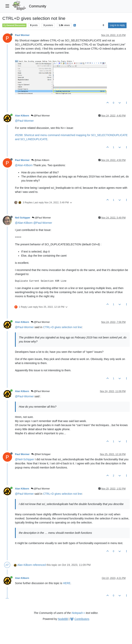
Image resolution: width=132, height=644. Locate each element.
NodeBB (63, 619)
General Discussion (14, 25)
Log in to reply (117, 25)
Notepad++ (78, 613)
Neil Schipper (23, 218)
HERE (67, 583)
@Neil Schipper (41, 454)
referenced (39, 565)
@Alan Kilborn (40, 160)
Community (38, 6)
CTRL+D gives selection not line (63, 327)
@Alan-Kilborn (24, 165)
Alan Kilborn (22, 116)
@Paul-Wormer (24, 121)
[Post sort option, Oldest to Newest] (103, 25)
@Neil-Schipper (24, 459)
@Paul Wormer (40, 116)
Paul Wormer (22, 35)
